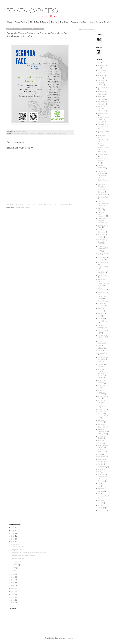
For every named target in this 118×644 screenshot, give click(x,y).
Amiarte (100, 78)
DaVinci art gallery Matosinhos (102, 214)
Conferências (102, 195)
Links (91, 22)
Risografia (101, 474)
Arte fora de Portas (102, 107)
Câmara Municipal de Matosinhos (102, 167)
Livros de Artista (103, 353)
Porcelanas (102, 457)
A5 (99, 68)
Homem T (101, 314)
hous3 (100, 316)
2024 (13, 530)
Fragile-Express (103, 267)
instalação (101, 328)
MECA (100, 369)
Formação (101, 260)
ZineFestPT (102, 510)
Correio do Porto (103, 197)
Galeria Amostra (103, 280)
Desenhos (101, 223)
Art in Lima (101, 94)
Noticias (9, 22)
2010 (13, 600)
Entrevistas (101, 232)
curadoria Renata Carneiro (21, 133)
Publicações (102, 467)
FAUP (100, 251)
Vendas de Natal (103, 496)
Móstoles (101, 383)
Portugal (101, 462)
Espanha (33, 133)
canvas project (103, 176)
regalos (100, 469)
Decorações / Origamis (102, 219)
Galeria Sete (102, 301)
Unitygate (101, 491)
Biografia (54, 22)
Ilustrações (101, 318)
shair (99, 483)
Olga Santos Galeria (102, 437)
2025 (13, 527)
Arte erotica (102, 104)
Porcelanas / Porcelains (79, 22)
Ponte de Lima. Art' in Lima (103, 451)
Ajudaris (100, 73)
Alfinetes (101, 75)
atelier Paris (102, 124)
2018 (13, 577)
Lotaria (100, 362)
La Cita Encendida (101, 342)
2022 (13, 536)
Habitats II (101, 306)
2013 (13, 592)
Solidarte (101, 488)
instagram (101, 325)
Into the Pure (102, 330)
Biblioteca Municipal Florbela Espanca (104, 146)
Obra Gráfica (102, 427)
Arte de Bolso (102, 102)
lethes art (101, 348)
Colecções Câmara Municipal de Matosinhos (102, 187)
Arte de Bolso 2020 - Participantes (23, 555)
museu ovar (102, 409)
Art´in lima (101, 99)
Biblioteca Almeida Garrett (103, 139)
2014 (13, 589)
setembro (16, 565)
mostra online (102, 385)
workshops (101, 508)
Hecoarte (101, 311)
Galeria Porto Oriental (102, 298)
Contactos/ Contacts (103, 22)
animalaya (101, 81)
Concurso (101, 192)
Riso (99, 472)
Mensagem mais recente (15, 204)
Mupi (99, 388)
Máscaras (53, 133)
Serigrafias (101, 481)
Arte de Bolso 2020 (19, 547)
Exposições (64, 22)
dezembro (16, 544)
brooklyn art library (102, 159)
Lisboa (100, 351)
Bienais (100, 152)
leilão (100, 346)
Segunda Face (61, 133)
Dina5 (100, 230)
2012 (13, 594)
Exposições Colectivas (43, 133)
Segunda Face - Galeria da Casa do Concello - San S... (30, 553)
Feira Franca (102, 257)
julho (14, 568)
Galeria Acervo (103, 275)
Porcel (100, 454)
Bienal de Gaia (103, 154)
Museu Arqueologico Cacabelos (102, 392)
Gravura (100, 303)
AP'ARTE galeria (103, 87)
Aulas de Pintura (103, 127)
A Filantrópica (102, 65)
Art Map (100, 97)
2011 (13, 597)
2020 (13, 542)
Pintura (100, 443)
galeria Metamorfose (102, 289)
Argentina (101, 91)
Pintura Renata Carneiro (103, 446)
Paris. (100, 441)
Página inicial (42, 204)
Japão (100, 333)
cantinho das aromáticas (102, 172)
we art (100, 500)
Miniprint (101, 378)
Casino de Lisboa (104, 180)
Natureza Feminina (101, 421)
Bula (99, 163)
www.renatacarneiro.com (87, 29)
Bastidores (101, 135)
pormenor (101, 459)
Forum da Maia (103, 262)
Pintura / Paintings (21, 22)
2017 (13, 580)
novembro (16, 562)
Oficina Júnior (102, 434)
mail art (100, 364)
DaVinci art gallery (101, 209)
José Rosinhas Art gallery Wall (103, 336)
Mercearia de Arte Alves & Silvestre (102, 373)
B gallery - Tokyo (103, 131)
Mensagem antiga (67, 204)
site (99, 486)
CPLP (100, 201)
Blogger (70, 638)
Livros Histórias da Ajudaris (103, 358)
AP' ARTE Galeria (101, 84)
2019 (13, 574)
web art (100, 503)
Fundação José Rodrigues (103, 272)
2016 (13, 583)
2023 (13, 533)
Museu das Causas (101, 401)
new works (101, 425)
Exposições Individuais (102, 247)
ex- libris (101, 237)
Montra (100, 380)
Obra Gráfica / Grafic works (39, 22)
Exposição (101, 240)
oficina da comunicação (102, 430)
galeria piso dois (103, 292)
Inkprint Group (103, 321)
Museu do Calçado (101, 406)
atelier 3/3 (101, 122)
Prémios (101, 464)
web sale (101, 505)
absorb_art (101, 70)
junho (15, 571)
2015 (13, 586)
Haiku (100, 308)
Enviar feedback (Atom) (22, 208)
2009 (13, 603)
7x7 (99, 63)
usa (99, 494)
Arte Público (102, 111)
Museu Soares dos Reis (103, 412)
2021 (13, 539)
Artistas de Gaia (103, 113)
